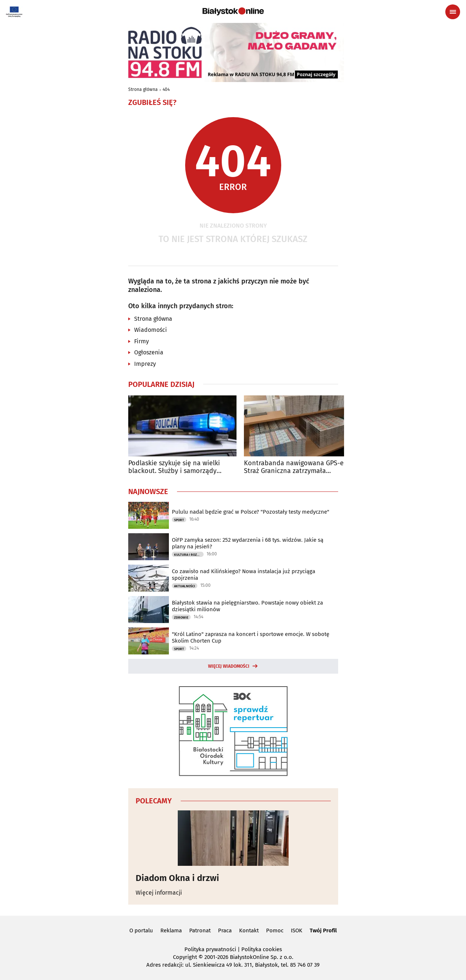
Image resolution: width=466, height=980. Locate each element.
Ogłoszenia (149, 352)
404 (166, 89)
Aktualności (185, 586)
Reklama (171, 930)
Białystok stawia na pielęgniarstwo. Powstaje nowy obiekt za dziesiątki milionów (247, 606)
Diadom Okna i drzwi (177, 878)
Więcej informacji (159, 893)
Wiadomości (151, 330)
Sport (179, 520)
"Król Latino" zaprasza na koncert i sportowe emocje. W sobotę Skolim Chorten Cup (251, 637)
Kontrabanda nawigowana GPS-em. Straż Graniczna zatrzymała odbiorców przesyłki (297, 467)
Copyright (185, 957)
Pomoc (275, 930)
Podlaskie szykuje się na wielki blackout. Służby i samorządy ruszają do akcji (174, 467)
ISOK (297, 930)
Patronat (200, 930)
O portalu (141, 930)
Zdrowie (181, 617)
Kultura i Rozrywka (189, 555)
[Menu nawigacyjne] (453, 12)
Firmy (142, 341)
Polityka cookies (262, 949)
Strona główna (143, 89)
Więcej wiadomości (229, 666)
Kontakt (249, 930)
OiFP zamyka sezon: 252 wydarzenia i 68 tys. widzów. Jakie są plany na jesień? (248, 543)
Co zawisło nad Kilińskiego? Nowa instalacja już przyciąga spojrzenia (244, 575)
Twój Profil (323, 930)
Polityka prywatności (210, 949)
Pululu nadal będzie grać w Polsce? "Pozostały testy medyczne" (251, 512)
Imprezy (145, 364)
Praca (225, 930)
